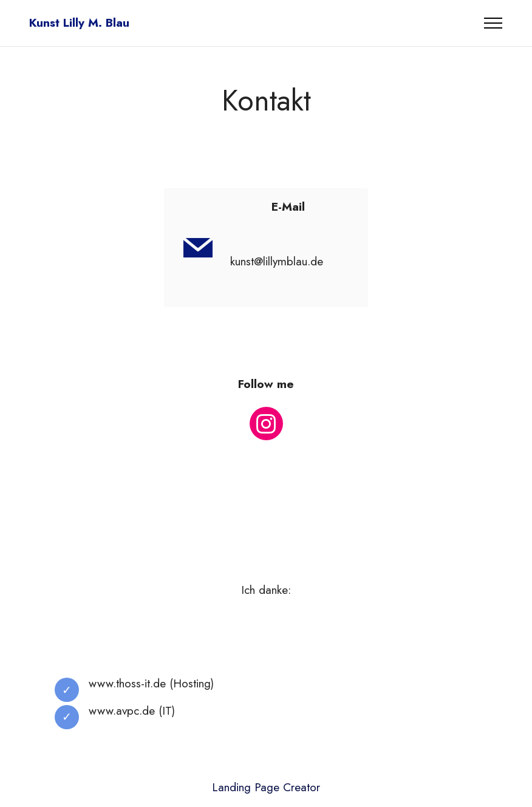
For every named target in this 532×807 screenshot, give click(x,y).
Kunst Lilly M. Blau (79, 23)
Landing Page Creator (266, 787)
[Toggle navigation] (493, 23)
